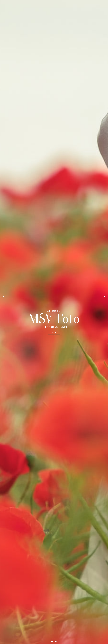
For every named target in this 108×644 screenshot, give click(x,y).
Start (54, 332)
